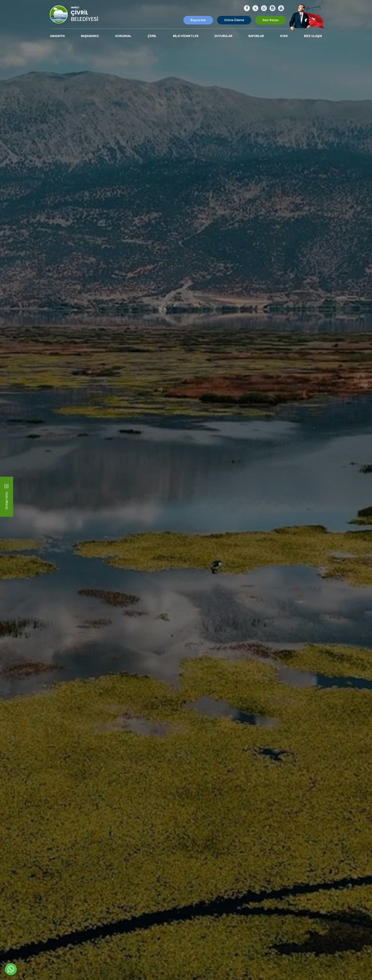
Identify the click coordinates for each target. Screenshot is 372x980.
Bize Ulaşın (313, 36)
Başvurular (198, 20)
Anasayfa (57, 36)
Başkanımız (90, 36)
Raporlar (256, 36)
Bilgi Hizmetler (186, 36)
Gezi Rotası (270, 20)
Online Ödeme (234, 20)
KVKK (284, 36)
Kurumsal (123, 36)
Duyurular (223, 36)
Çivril (152, 36)
